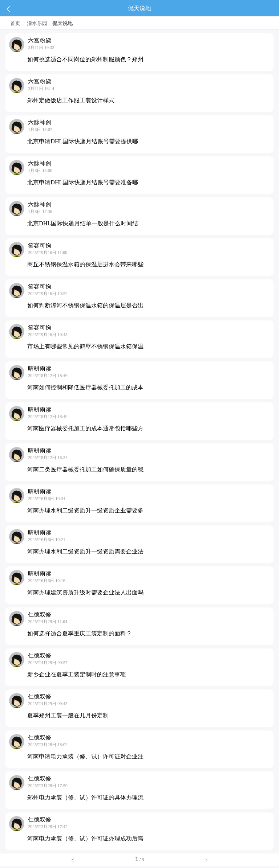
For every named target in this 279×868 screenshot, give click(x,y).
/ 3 (139, 860)
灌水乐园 (37, 23)
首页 (15, 23)
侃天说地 (62, 23)
